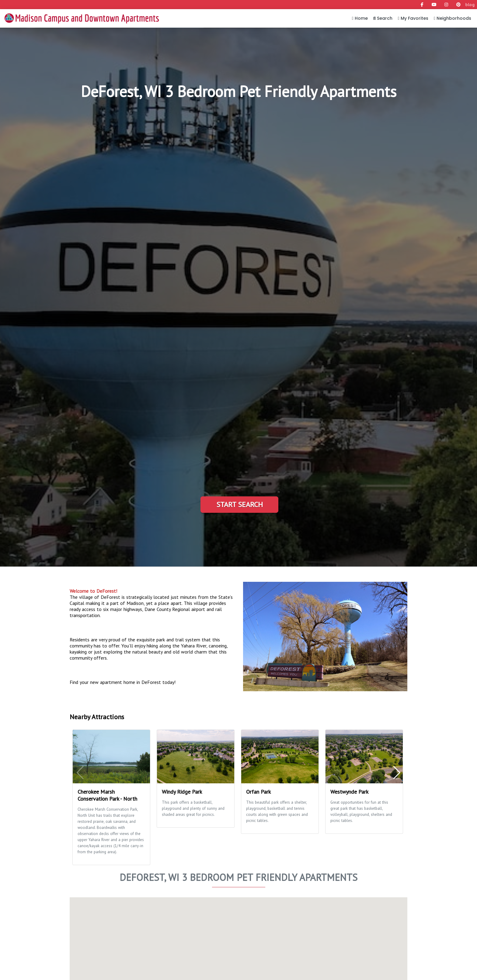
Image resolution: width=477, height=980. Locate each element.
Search (383, 18)
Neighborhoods (453, 18)
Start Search (240, 504)
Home (360, 18)
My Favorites (413, 18)
